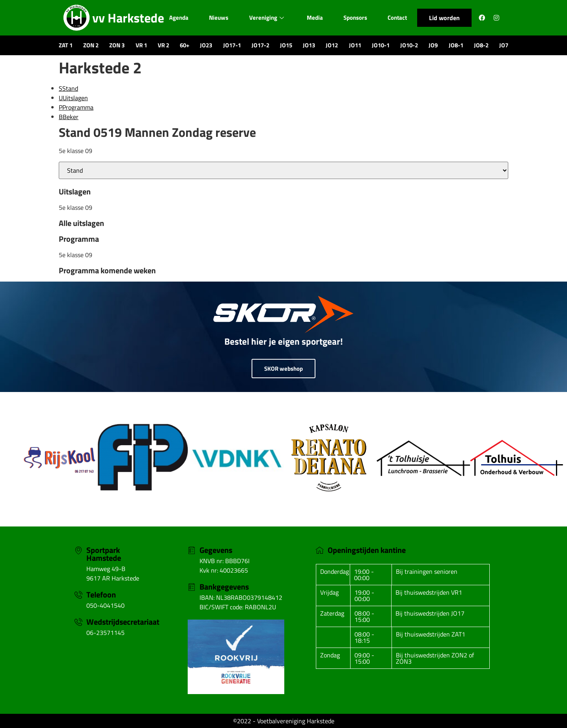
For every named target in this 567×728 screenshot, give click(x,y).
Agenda (178, 18)
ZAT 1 (66, 45)
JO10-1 (381, 45)
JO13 (309, 45)
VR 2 (163, 45)
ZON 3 (117, 45)
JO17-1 (232, 45)
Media (315, 18)
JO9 (433, 45)
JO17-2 (260, 45)
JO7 (504, 45)
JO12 (332, 45)
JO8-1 (456, 45)
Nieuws (218, 18)
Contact (398, 18)
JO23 (206, 45)
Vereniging (266, 18)
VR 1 (141, 45)
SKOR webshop (283, 369)
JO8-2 (481, 45)
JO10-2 (409, 45)
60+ (185, 45)
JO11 (355, 45)
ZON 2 (91, 45)
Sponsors (356, 18)
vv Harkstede (128, 18)
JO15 (286, 45)
